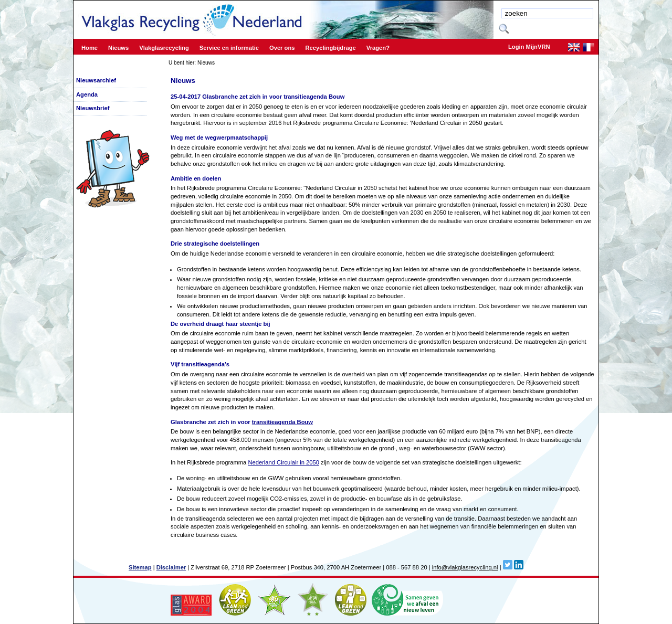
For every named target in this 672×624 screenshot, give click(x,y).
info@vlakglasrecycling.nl (465, 567)
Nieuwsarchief (96, 80)
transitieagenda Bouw (282, 422)
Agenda (87, 94)
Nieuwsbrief (93, 108)
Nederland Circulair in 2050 (283, 462)
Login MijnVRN (529, 47)
